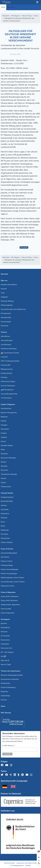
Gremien (4, 289)
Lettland (4, 437)
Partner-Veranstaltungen (10, 569)
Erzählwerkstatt (6, 373)
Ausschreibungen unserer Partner (13, 582)
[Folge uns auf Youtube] (7, 765)
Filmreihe (4, 377)
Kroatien (4, 433)
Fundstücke (5, 644)
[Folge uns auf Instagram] (12, 765)
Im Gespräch (5, 636)
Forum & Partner (7, 549)
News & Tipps (6, 664)
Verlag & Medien (7, 493)
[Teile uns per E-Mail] (27, 775)
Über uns (4, 281)
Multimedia (5, 530)
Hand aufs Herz (6, 648)
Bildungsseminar (7, 369)
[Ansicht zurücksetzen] (39, 863)
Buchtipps (11, 7)
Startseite (4, 274)
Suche (3, 706)
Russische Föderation (8, 458)
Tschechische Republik (9, 474)
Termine (4, 332)
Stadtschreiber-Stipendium (10, 605)
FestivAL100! (6, 365)
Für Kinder (4, 534)
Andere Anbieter (7, 542)
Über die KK (5, 660)
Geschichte (5, 510)
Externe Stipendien (8, 613)
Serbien (4, 462)
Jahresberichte (6, 317)
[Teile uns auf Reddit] (23, 775)
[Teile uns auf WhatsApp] (32, 775)
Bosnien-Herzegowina (9, 413)
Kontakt (28, 866)
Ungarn (3, 482)
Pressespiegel (6, 322)
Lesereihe (4, 357)
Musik (3, 526)
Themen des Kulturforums (11, 671)
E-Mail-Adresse (9, 746)
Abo (2, 656)
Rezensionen (5, 538)
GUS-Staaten (24, 247)
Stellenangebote (7, 305)
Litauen (3, 441)
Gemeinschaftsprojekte (9, 553)
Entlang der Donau (8, 586)
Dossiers (4, 700)
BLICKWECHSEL (7, 501)
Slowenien (5, 470)
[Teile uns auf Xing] (11, 775)
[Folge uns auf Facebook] (3, 765)
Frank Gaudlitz (6, 609)
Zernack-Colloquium (8, 386)
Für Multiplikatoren (17, 866)
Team (3, 293)
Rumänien (4, 454)
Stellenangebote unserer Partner (12, 578)
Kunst (3, 522)
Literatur (4, 505)
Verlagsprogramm (7, 497)
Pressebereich (6, 313)
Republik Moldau (7, 446)
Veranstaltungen (7, 340)
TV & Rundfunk (6, 398)
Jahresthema (5, 336)
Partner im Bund (7, 561)
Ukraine (4, 478)
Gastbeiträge (5, 696)
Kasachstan (5, 429)
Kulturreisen (5, 514)
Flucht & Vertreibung (8, 687)
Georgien (4, 425)
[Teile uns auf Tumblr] (19, 775)
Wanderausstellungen (9, 349)
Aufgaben (4, 297)
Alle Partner (5, 557)
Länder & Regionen (8, 404)
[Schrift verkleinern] (39, 860)
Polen (3, 450)
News (3, 7)
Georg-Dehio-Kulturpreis (10, 596)
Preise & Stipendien (8, 592)
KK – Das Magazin (7, 652)
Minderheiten (5, 683)
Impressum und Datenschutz (27, 863)
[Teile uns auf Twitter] (3, 775)
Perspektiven (5, 628)
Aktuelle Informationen (9, 285)
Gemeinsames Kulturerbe (10, 679)
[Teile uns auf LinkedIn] (15, 775)
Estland (4, 421)
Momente (4, 632)
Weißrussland (6, 487)
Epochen (4, 623)
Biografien (4, 692)
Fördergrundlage (7, 565)
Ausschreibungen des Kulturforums (13, 309)
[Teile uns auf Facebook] (7, 775)
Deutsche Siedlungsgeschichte (12, 675)
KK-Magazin (5, 619)
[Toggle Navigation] (37, 2)
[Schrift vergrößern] (39, 858)
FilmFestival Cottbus (8, 381)
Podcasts (4, 518)
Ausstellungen (6, 345)
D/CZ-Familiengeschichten (10, 361)
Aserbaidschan (6, 408)
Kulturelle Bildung (7, 301)
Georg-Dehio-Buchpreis (9, 600)
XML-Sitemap (6, 713)
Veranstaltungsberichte (9, 394)
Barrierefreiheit (10, 863)
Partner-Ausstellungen (9, 574)
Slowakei (4, 466)
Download (4, 326)
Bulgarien (4, 417)
